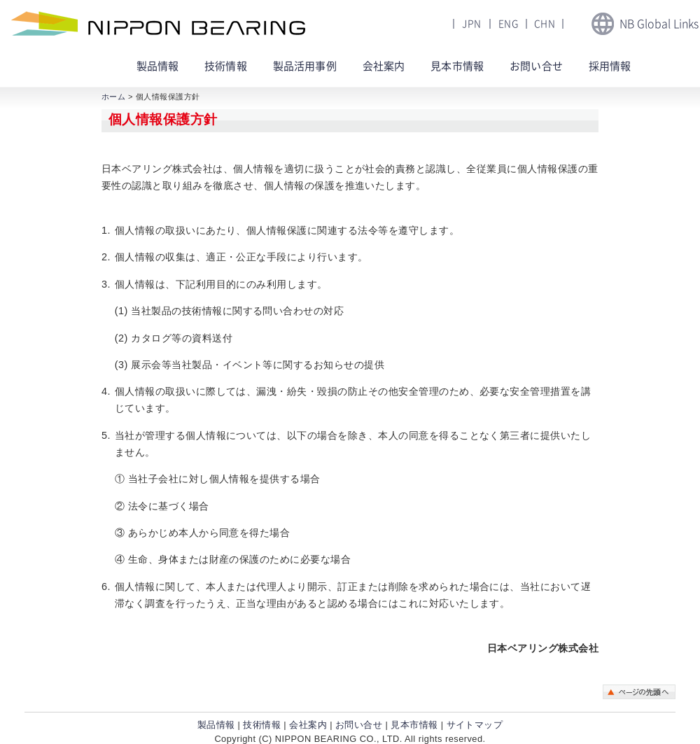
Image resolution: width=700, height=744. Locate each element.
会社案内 (384, 66)
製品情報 (216, 725)
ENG (508, 24)
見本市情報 (457, 66)
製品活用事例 (305, 66)
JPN (471, 24)
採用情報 (610, 66)
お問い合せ (536, 66)
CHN (545, 24)
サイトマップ (475, 725)
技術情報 (226, 66)
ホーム (113, 97)
